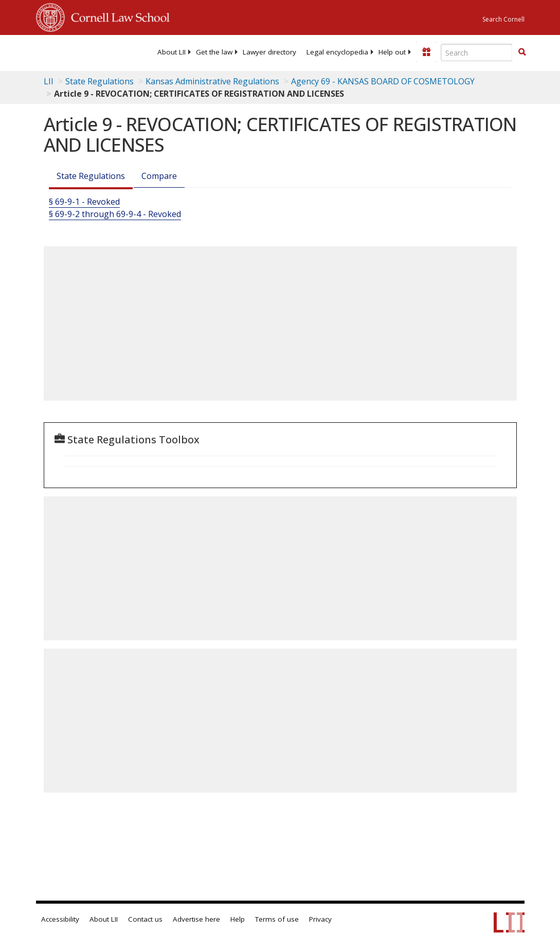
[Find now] (522, 52)
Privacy (320, 919)
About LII (171, 52)
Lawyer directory (269, 52)
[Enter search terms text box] (477, 52)
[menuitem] (171, 52)
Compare (159, 176)
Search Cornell (503, 19)
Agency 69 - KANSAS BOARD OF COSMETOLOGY (383, 81)
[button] (522, 52)
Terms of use (277, 919)
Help (238, 919)
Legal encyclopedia (337, 52)
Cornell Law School (117, 16)
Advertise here (196, 919)
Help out (392, 52)
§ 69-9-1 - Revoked (84, 202)
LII (49, 81)
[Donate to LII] (426, 52)
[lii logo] (76, 51)
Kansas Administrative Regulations (212, 81)
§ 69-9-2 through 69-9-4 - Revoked (115, 214)
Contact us (145, 919)
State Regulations (100, 81)
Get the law (214, 52)
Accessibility (60, 919)
